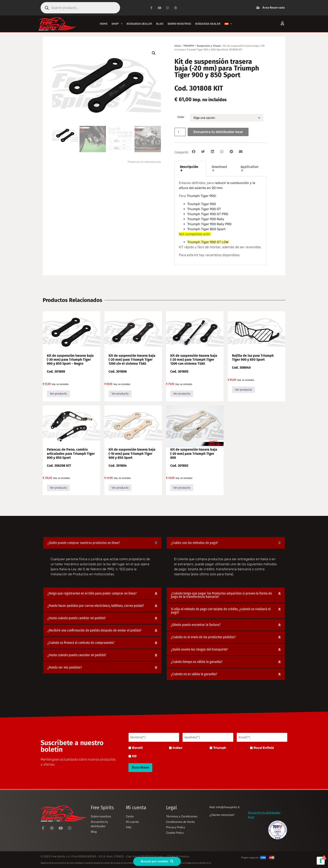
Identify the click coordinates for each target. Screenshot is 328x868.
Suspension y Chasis (209, 46)
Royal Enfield (264, 747)
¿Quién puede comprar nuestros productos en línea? (84, 543)
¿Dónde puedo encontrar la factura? (196, 625)
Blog (160, 24)
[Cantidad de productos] (181, 132)
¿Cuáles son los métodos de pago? (194, 543)
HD (134, 756)
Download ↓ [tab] (219, 168)
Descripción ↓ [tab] (189, 168)
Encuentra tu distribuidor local (219, 132)
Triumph (220, 747)
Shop (117, 24)
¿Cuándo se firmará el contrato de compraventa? (81, 643)
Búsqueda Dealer (139, 24)
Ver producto (58, 394)
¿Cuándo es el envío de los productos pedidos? (203, 637)
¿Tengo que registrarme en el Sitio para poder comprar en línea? (92, 594)
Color (181, 117)
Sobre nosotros (179, 24)
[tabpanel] (220, 221)
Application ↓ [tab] (249, 168)
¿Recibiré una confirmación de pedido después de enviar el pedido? (94, 631)
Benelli (137, 747)
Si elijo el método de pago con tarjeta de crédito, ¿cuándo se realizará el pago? (221, 611)
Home (104, 24)
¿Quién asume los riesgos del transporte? (199, 650)
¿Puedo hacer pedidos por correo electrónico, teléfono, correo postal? (96, 606)
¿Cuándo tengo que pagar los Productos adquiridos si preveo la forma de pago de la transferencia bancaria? (221, 595)
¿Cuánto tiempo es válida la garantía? (197, 662)
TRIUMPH (189, 46)
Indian (177, 747)
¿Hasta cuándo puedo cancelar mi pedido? (77, 655)
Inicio (178, 46)
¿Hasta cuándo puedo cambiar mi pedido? (77, 618)
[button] (154, 53)
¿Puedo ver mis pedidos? (65, 668)
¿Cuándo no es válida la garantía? (194, 674)
